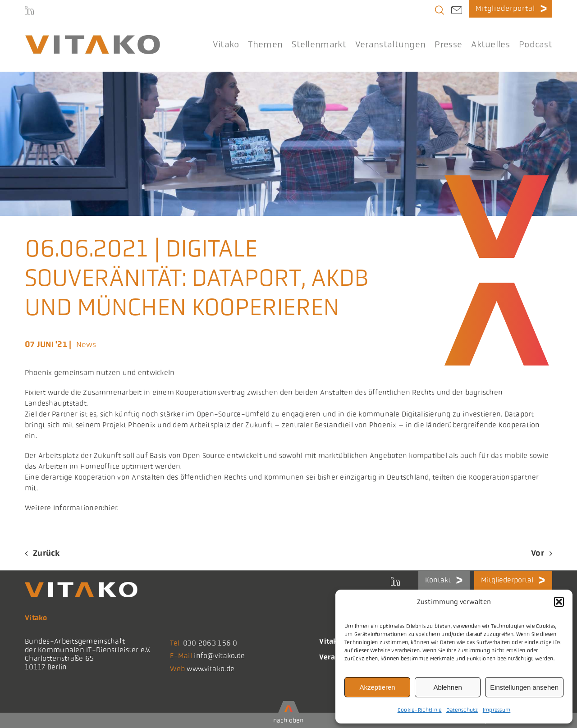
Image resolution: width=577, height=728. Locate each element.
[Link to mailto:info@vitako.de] (457, 11)
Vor (538, 553)
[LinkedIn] (29, 12)
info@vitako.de (219, 656)
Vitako (330, 641)
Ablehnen (447, 687)
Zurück (46, 553)
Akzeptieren (377, 687)
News (86, 344)
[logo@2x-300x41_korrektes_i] (92, 39)
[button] (559, 602)
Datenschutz (462, 710)
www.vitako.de (211, 669)
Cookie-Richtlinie (420, 710)
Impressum (497, 710)
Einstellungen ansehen (524, 687)
